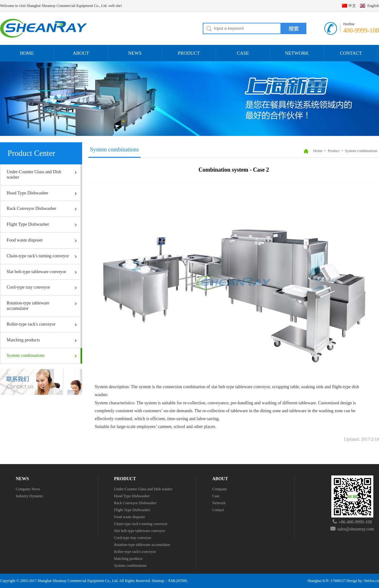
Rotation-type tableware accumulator (28, 306)
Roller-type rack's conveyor (31, 324)
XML (172, 581)
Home (318, 151)
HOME (27, 53)
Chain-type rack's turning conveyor (38, 256)
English (373, 6)
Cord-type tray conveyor (28, 287)
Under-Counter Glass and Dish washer (34, 175)
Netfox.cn (371, 581)
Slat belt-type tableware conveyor (36, 272)
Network (219, 503)
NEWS (135, 53)
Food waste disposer (25, 240)
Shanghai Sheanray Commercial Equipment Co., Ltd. (78, 581)
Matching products (23, 340)
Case (216, 496)
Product (334, 151)
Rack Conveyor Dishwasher (31, 208)
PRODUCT (189, 53)
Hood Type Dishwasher (27, 193)
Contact (218, 510)
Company (220, 489)
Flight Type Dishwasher (28, 224)
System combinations (26, 355)
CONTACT (351, 53)
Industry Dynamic (30, 496)
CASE (243, 53)
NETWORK (297, 53)
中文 (352, 6)
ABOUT (81, 53)
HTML (183, 581)
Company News (28, 489)
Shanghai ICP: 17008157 (326, 581)
